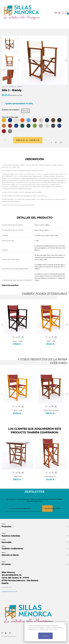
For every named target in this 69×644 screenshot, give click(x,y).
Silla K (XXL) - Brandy (51, 410)
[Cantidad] (6, 140)
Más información (51, 629)
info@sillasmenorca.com (9, 591)
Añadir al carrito (28, 140)
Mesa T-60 (18, 476)
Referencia (5, 87)
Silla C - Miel (51, 341)
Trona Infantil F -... (51, 476)
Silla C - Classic (18, 341)
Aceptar (45, 636)
